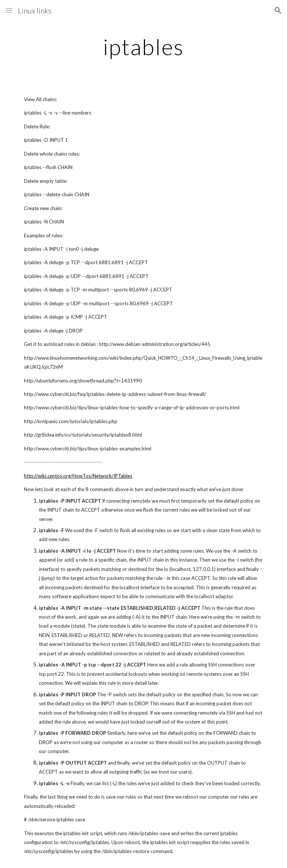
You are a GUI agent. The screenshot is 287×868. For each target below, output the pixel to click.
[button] (9, 10)
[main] (143, 47)
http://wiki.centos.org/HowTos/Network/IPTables (78, 476)
